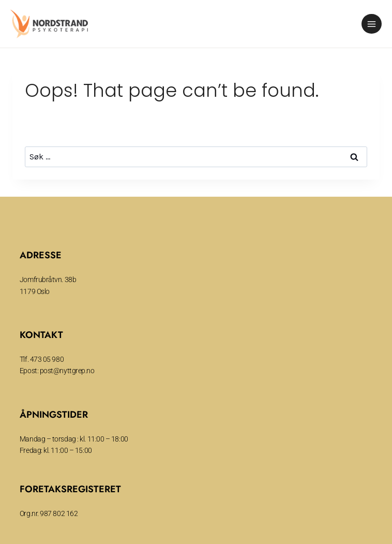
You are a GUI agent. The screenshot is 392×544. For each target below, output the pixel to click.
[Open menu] (372, 24)
